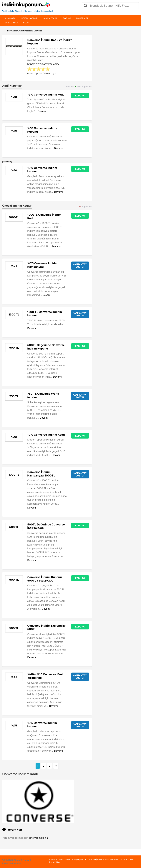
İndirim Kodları (65, 859)
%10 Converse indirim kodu (46, 94)
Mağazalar (82, 18)
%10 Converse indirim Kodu (46, 435)
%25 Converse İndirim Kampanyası (42, 265)
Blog (26, 23)
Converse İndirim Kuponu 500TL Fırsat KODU (44, 579)
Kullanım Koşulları (111, 859)
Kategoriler (11, 23)
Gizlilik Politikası (127, 859)
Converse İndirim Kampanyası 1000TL (41, 474)
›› (56, 766)
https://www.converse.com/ (43, 64)
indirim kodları (29, 18)
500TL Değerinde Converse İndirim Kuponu (46, 347)
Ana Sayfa (10, 18)
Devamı (42, 111)
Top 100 (67, 18)
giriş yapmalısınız (39, 838)
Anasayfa (53, 859)
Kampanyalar (50, 18)
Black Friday (54, 862)
